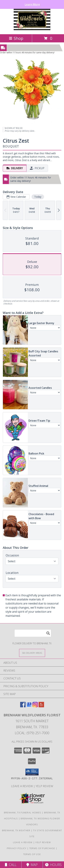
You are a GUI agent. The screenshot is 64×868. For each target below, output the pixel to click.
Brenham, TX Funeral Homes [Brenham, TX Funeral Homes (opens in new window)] (23, 813)
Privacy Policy (17, 848)
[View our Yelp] (41, 706)
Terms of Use (32, 854)
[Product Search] (33, 633)
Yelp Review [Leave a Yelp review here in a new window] (44, 786)
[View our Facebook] (23, 706)
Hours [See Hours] (53, 865)
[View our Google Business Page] (29, 706)
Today (38, 197)
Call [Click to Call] (11, 865)
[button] (32, 772)
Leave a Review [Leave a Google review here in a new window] (22, 786)
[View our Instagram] (35, 706)
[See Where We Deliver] (32, 653)
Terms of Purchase (42, 848)
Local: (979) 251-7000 (32, 733)
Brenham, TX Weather (16, 830)
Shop (16, 38)
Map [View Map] (32, 865)
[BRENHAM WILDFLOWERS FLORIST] (32, 29)
